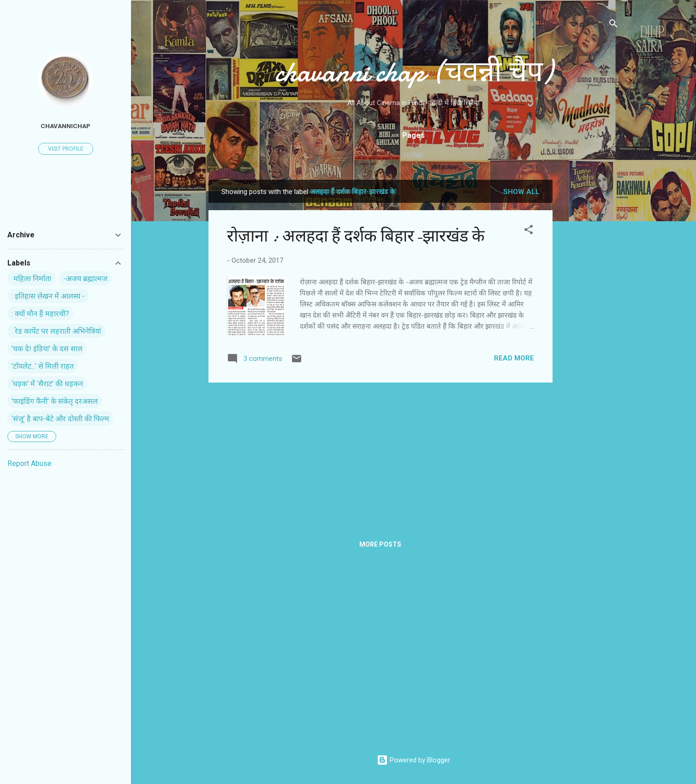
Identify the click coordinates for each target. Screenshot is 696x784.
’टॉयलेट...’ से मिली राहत (43, 366)
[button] (529, 231)
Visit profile (66, 149)
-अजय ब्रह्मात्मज (85, 279)
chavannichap (65, 126)
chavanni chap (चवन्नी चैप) (414, 72)
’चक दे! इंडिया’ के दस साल (47, 349)
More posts (380, 544)
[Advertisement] (589, 318)
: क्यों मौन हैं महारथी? (40, 314)
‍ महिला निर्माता (31, 279)
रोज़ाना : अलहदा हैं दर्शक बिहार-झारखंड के (356, 236)
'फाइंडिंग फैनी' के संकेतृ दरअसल (55, 401)
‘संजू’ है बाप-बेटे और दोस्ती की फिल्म (60, 419)
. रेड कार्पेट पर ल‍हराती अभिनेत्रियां (56, 331)
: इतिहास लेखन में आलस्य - (48, 296)
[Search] (613, 25)
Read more (514, 358)
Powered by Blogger (413, 760)
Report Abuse (30, 463)
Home (414, 155)
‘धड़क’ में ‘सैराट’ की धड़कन (47, 384)
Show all (521, 192)
